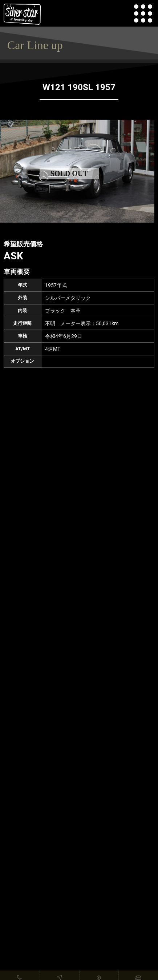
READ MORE (79, 891)
